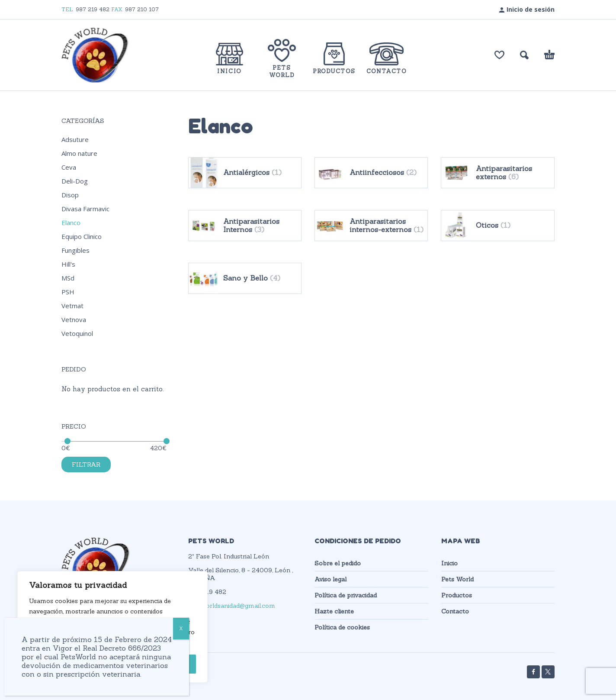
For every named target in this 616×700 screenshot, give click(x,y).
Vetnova (74, 319)
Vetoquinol (77, 333)
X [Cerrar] (181, 628)
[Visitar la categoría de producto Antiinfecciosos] (371, 173)
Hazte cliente (334, 611)
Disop (70, 195)
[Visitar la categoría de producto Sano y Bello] (245, 278)
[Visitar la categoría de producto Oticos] (497, 226)
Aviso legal (330, 579)
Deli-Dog (75, 181)
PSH (68, 292)
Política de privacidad (346, 595)
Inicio (449, 563)
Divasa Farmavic (85, 209)
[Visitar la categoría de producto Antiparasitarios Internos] (245, 226)
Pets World (457, 579)
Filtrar (86, 465)
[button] (524, 55)
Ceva (69, 167)
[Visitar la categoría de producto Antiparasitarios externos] (497, 173)
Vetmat (72, 306)
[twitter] (548, 672)
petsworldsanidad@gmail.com (232, 606)
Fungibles (75, 250)
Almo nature (79, 153)
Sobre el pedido (338, 563)
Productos (457, 595)
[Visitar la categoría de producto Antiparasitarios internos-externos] (371, 226)
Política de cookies (342, 627)
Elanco (71, 223)
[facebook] (533, 672)
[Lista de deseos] (499, 55)
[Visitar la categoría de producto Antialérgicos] (245, 173)
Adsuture (75, 139)
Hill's (68, 264)
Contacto (455, 611)
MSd (68, 278)
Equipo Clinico (82, 236)
